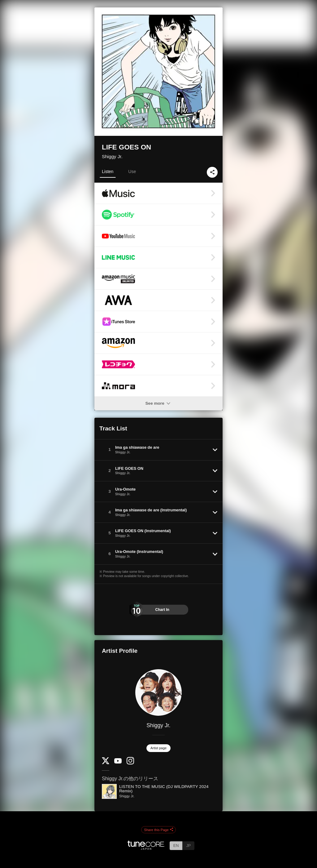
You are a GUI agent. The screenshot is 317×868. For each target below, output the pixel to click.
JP (188, 846)
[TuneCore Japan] (146, 848)
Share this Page (158, 830)
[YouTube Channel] (118, 762)
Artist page (158, 748)
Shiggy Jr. (112, 156)
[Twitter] (106, 763)
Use (132, 171)
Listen (108, 171)
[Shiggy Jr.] (158, 692)
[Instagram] (130, 763)
